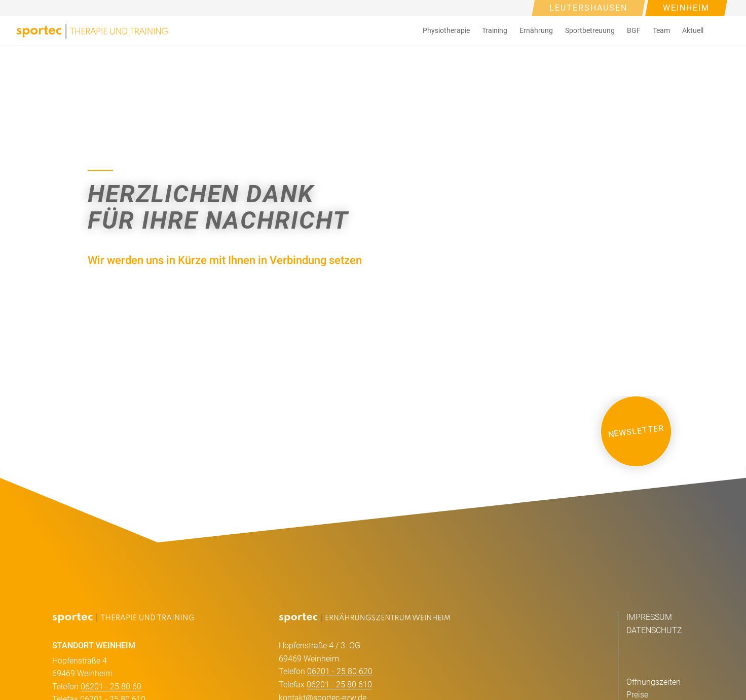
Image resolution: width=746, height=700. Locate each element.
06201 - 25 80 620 (340, 671)
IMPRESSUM (649, 617)
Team (661, 30)
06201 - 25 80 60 (111, 687)
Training (495, 30)
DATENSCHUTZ (654, 630)
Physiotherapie (446, 30)
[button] (446, 31)
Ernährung (536, 30)
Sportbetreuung (590, 30)
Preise (637, 695)
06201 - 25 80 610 (339, 685)
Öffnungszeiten (654, 682)
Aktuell (693, 30)
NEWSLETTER (636, 431)
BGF (634, 30)
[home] (92, 31)
